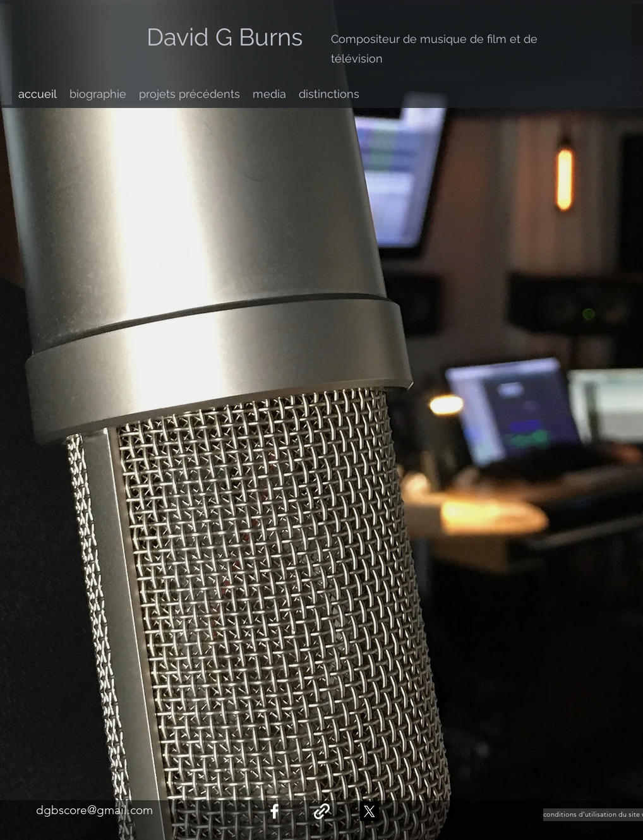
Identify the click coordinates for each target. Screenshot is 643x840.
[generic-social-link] (322, 811)
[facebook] (274, 811)
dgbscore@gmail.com (94, 810)
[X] (369, 811)
